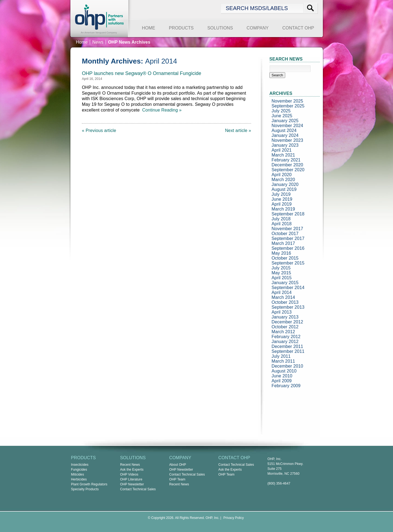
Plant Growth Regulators (89, 484)
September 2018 (288, 214)
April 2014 (282, 292)
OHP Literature (131, 479)
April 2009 (282, 381)
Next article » (238, 130)
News (98, 42)
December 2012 (287, 322)
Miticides (78, 474)
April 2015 (282, 278)
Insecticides (80, 465)
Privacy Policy (234, 518)
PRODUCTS (181, 28)
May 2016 (281, 253)
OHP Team (177, 479)
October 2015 (285, 258)
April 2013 (282, 312)
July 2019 (281, 194)
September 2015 (288, 263)
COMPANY (258, 28)
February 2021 (286, 160)
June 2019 (282, 199)
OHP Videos (129, 474)
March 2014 (283, 297)
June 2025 (282, 116)
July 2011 (281, 356)
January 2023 (285, 145)
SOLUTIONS (220, 28)
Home (82, 42)
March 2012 (283, 332)
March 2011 (283, 361)
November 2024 (287, 126)
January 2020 (285, 184)
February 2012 (286, 337)
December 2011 (287, 346)
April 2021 (282, 150)
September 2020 (288, 170)
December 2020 (287, 165)
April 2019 (282, 204)
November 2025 (287, 101)
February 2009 (286, 386)
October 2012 (285, 327)
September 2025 (288, 106)
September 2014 (288, 288)
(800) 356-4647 (279, 483)
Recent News (130, 465)
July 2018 (281, 219)
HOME (149, 28)
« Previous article (99, 130)
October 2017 (285, 234)
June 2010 (282, 376)
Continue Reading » (161, 110)
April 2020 (282, 175)
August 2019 (284, 189)
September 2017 (288, 238)
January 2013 (285, 317)
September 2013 (288, 307)
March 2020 (283, 180)
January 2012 (285, 342)
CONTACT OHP (298, 28)
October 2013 (285, 302)
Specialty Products (85, 489)
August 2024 (284, 130)
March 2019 (283, 209)
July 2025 (281, 111)
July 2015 (281, 268)
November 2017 (287, 229)
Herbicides (79, 479)
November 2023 (287, 140)
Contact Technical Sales (138, 489)
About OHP (178, 465)
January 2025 (285, 121)
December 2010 (287, 366)
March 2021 (283, 155)
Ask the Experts (132, 470)
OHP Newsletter (132, 484)
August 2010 (284, 371)
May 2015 (281, 273)
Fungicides (79, 470)
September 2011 (288, 351)
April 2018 (282, 224)
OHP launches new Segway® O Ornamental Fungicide (142, 73)
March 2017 (283, 243)
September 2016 (288, 248)
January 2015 (285, 283)
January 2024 (285, 135)
